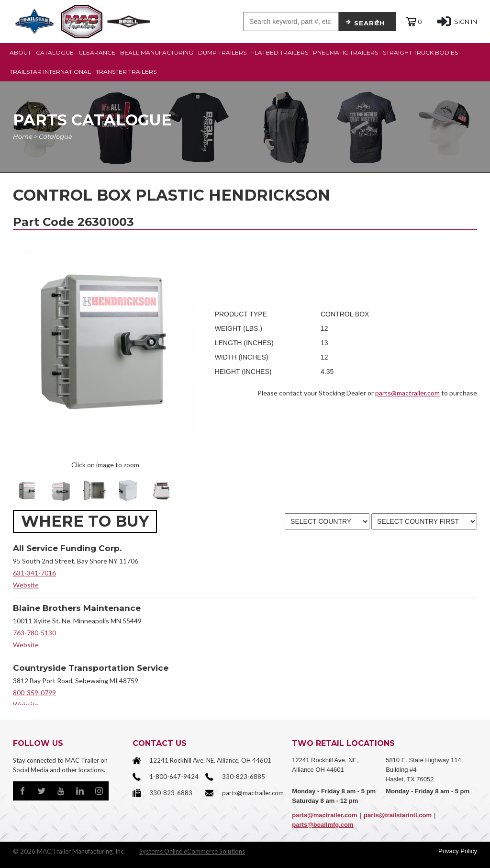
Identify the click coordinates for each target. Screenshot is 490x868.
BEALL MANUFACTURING (157, 52)
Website (26, 585)
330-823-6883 (171, 793)
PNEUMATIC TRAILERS (345, 52)
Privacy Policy (458, 851)
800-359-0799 (34, 693)
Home (23, 136)
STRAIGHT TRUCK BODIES (420, 52)
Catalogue (56, 136)
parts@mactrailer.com (407, 393)
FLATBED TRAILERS (280, 52)
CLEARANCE (97, 52)
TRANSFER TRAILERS (126, 72)
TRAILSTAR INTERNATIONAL (50, 72)
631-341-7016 (34, 573)
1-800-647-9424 (174, 777)
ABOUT (20, 52)
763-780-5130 (34, 633)
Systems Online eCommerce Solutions (192, 851)
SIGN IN (457, 22)
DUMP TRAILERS (222, 52)
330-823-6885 (244, 777)
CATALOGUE (55, 52)
